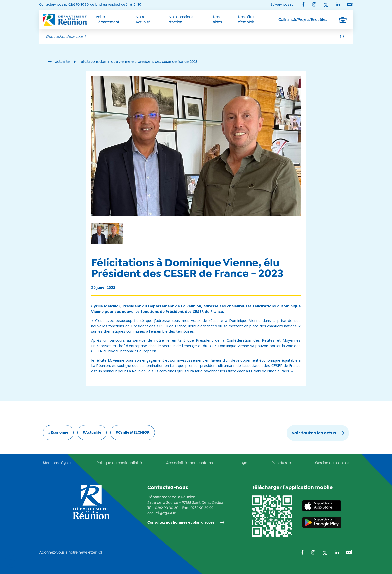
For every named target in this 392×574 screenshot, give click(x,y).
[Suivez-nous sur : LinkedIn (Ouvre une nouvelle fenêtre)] (338, 5)
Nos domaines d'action (181, 20)
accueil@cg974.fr (161, 513)
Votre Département (107, 20)
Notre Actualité (143, 20)
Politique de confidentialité (119, 463)
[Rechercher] (342, 37)
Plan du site (281, 463)
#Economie (58, 433)
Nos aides (217, 20)
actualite (62, 62)
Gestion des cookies (332, 463)
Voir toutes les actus (314, 433)
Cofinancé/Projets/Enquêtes (303, 20)
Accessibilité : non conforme (190, 463)
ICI (100, 553)
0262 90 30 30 (167, 508)
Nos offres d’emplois (247, 20)
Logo (243, 463)
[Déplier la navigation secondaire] (343, 20)
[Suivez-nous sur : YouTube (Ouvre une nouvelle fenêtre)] (350, 5)
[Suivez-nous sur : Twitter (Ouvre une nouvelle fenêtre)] (326, 5)
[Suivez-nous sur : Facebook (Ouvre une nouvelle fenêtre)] (303, 5)
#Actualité (92, 433)
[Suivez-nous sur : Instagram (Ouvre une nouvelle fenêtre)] (314, 5)
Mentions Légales (58, 463)
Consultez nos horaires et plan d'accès (181, 523)
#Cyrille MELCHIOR (133, 433)
